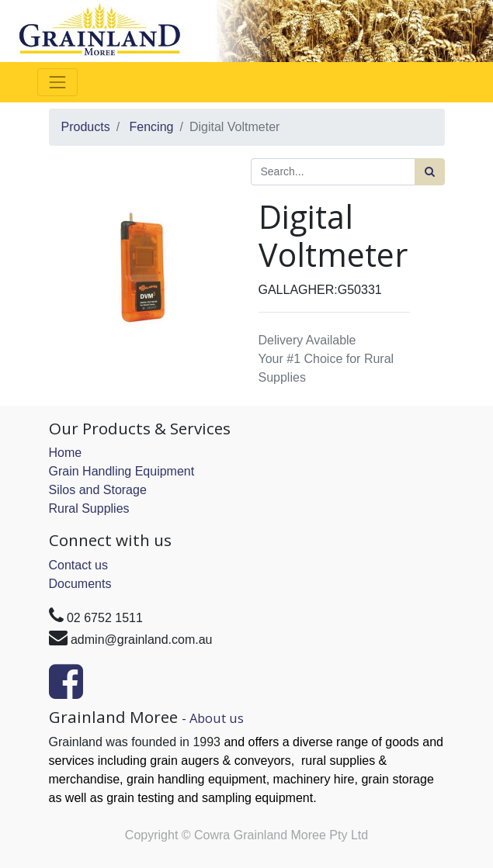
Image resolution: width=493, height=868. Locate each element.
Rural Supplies (89, 508)
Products (86, 127)
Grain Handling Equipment (122, 471)
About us (217, 718)
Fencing (152, 127)
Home (66, 453)
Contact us (78, 565)
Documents (80, 584)
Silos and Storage (98, 490)
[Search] (430, 172)
